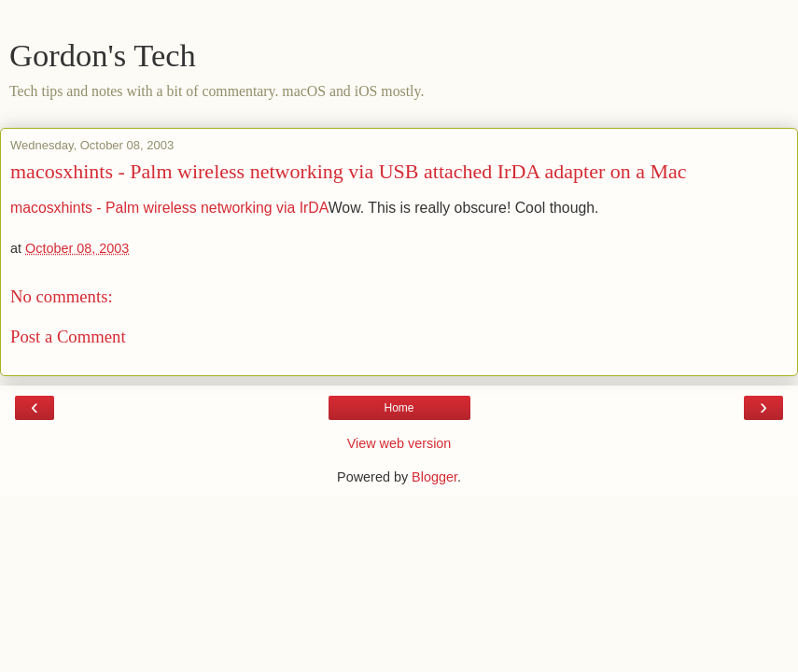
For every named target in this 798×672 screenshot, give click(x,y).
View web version (399, 443)
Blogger (434, 477)
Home (399, 408)
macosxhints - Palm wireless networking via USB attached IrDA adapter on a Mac (349, 171)
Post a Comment (68, 336)
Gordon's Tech (103, 55)
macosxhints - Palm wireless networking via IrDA (169, 208)
